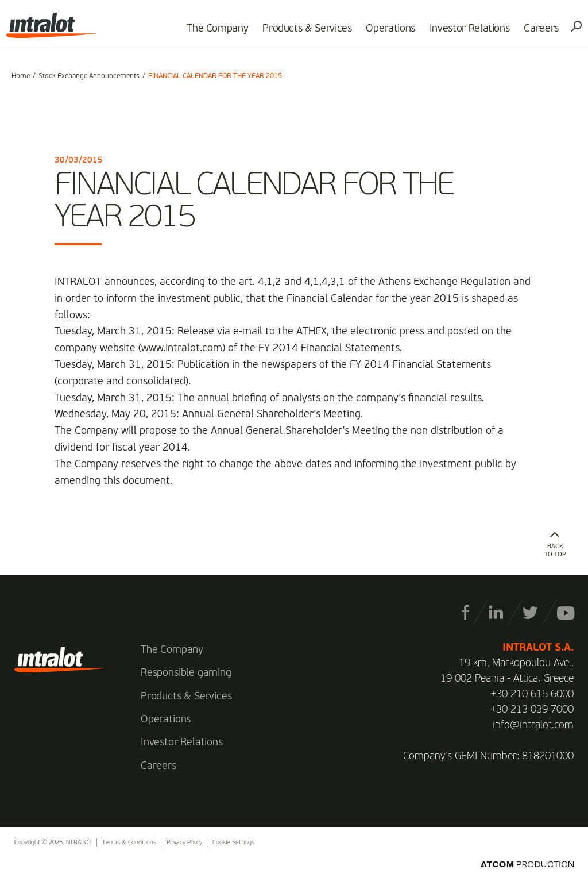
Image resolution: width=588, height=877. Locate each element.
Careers (536, 32)
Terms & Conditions (129, 843)
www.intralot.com (182, 348)
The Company (212, 32)
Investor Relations (465, 32)
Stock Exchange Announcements (89, 76)
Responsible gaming (186, 673)
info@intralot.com (533, 725)
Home (21, 76)
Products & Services (302, 32)
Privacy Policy (184, 843)
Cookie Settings (233, 843)
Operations (386, 32)
